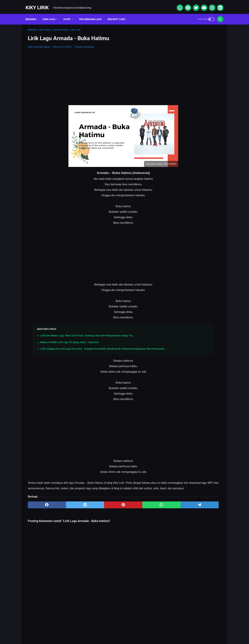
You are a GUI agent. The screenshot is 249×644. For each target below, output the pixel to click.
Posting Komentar (84, 44)
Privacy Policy (138, 631)
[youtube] (201, 4)
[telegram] (144, 512)
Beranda (33, 14)
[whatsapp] (177, 4)
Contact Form (116, 631)
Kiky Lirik (39, 4)
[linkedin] (218, 4)
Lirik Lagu (51, 14)
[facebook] (185, 4)
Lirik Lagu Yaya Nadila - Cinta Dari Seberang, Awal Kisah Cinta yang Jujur (193, 191)
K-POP (69, 14)
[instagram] (209, 4)
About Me (80, 631)
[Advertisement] (93, 74)
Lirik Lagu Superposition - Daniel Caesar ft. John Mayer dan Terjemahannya (192, 151)
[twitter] (193, 4)
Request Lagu (119, 14)
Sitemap (97, 631)
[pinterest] (93, 512)
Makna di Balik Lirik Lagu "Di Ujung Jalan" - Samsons (70, 339)
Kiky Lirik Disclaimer (163, 631)
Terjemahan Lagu (93, 14)
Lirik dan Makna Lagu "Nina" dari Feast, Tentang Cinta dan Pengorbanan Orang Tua (87, 332)
